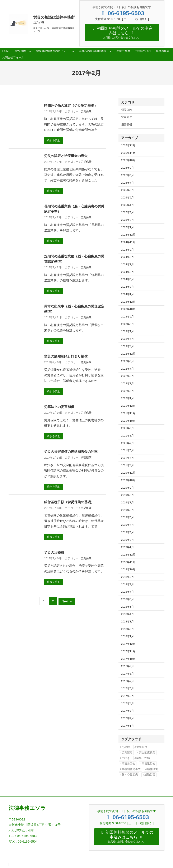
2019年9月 (128, 488)
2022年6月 (128, 376)
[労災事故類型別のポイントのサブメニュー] (73, 51)
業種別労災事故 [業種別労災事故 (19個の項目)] (131, 769)
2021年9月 (128, 428)
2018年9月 (128, 577)
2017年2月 (128, 718)
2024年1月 (128, 294)
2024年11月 (128, 242)
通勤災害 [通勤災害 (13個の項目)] (150, 775)
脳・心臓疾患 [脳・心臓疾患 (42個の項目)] (130, 775)
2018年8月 (128, 585)
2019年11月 (128, 473)
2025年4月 (128, 205)
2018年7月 (128, 592)
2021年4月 (128, 465)
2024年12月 (128, 235)
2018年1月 (128, 636)
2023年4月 (128, 346)
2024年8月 (128, 257)
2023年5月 (128, 339)
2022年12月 (128, 354)
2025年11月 (128, 153)
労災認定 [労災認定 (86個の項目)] (127, 752)
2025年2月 (128, 220)
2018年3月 (128, 622)
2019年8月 (128, 495)
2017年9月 (128, 666)
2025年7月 (128, 183)
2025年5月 (128, 198)
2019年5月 (128, 517)
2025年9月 (128, 168)
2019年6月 (128, 510)
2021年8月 (128, 436)
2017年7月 (128, 681)
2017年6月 (128, 689)
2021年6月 (128, 450)
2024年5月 (128, 279)
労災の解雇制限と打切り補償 (66, 356)
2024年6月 (128, 272)
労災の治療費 (54, 552)
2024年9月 (128, 250)
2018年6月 (128, 599)
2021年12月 (128, 406)
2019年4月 (128, 525)
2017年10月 (128, 659)
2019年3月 (128, 532)
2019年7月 (128, 503)
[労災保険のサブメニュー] (30, 51)
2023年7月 (128, 331)
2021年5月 (128, 458)
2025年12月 (128, 146)
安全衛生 (127, 117)
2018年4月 (128, 614)
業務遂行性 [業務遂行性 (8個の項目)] (148, 763)
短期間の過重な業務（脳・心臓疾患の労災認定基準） (74, 259)
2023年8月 (128, 324)
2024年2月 (128, 287)
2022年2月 (128, 391)
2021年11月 (128, 413)
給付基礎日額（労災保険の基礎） (69, 502)
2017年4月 (128, 704)
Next (67, 601)
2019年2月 (128, 540)
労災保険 (86, 112)
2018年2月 (128, 629)
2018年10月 (128, 569)
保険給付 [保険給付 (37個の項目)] (142, 747)
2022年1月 (128, 398)
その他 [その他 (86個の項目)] (126, 747)
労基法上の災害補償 (59, 407)
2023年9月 (128, 317)
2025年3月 (128, 212)
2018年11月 (128, 562)
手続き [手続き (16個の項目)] (126, 758)
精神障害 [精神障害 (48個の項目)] (153, 769)
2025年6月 (128, 190)
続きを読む (54, 140)
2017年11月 (128, 651)
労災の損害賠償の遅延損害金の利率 (71, 452)
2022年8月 (128, 361)
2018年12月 (128, 555)
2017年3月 (128, 711)
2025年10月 (128, 160)
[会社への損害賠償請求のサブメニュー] (111, 51)
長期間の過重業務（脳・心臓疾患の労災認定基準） (74, 209)
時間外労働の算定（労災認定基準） (71, 105)
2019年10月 (128, 480)
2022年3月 (128, 384)
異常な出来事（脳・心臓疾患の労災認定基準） (74, 309)
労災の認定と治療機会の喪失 (66, 156)
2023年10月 (128, 309)
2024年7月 (128, 265)
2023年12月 (128, 302)
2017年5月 (128, 696)
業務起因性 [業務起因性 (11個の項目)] (128, 763)
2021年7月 (128, 443)
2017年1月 (128, 726)
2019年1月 (128, 547)
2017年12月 (128, 644)
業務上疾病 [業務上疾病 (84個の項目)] (143, 758)
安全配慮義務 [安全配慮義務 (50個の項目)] (147, 752)
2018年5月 (128, 607)
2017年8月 (128, 674)
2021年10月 (128, 421)
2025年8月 (128, 175)
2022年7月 (128, 369)
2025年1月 (128, 227)
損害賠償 (86, 458)
